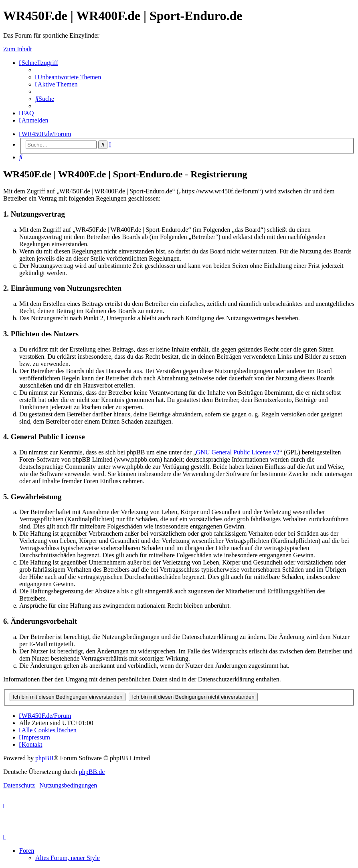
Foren (27, 851)
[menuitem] (68, 77)
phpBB (44, 758)
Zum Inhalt (18, 49)
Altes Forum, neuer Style (68, 858)
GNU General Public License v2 (238, 452)
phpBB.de (92, 772)
